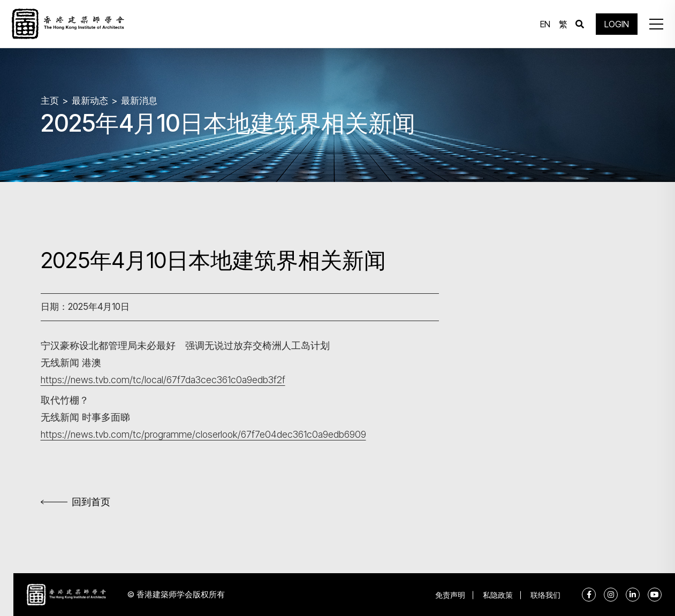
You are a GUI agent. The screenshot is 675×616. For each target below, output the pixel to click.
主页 (50, 100)
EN (545, 24)
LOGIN (616, 24)
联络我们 (545, 595)
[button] (656, 24)
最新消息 (139, 100)
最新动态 (90, 100)
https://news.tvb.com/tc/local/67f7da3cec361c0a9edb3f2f (164, 380)
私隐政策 (497, 595)
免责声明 (449, 595)
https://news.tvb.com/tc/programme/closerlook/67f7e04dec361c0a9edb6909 (206, 434)
